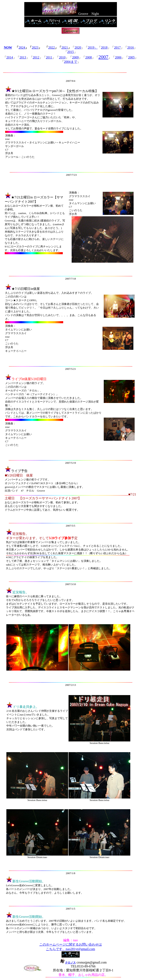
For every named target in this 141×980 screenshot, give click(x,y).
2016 (131, 47)
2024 (22, 47)
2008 (89, 57)
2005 (131, 57)
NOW (8, 47)
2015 (71, 52)
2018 (104, 47)
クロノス (68, 963)
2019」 (93, 47)
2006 (118, 57)
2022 (51, 47)
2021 (65, 47)
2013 (23, 57)
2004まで (71, 62)
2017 (117, 47)
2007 (103, 57)
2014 (10, 57)
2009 (75, 57)
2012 (36, 57)
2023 (35, 47)
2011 (49, 57)
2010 (62, 57)
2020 (78, 47)
